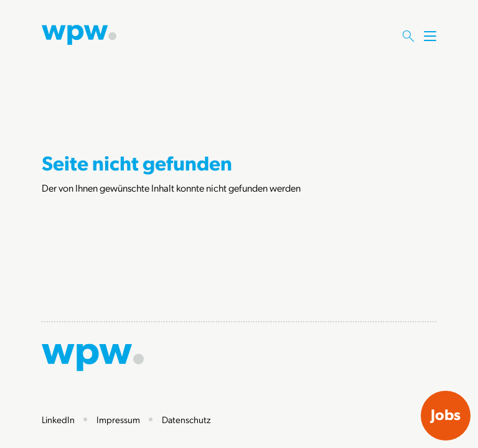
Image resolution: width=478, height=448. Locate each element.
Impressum (118, 419)
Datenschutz (186, 419)
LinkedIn (58, 419)
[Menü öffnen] (430, 48)
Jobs (446, 414)
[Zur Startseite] (79, 33)
